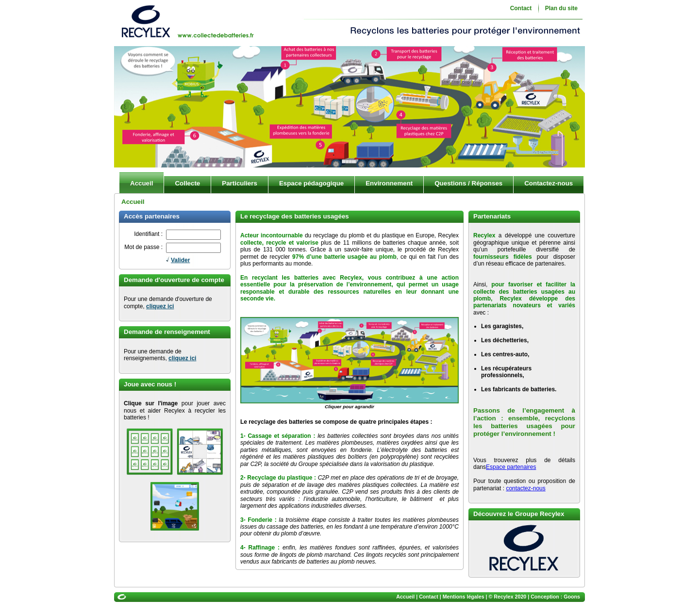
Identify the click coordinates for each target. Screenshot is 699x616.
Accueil (141, 183)
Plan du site (561, 8)
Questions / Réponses (468, 183)
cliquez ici (160, 306)
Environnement (389, 183)
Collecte (187, 183)
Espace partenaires (511, 467)
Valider (180, 260)
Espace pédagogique (311, 183)
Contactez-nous (549, 183)
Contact (521, 8)
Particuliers (240, 183)
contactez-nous (525, 488)
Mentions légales (464, 597)
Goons (572, 597)
